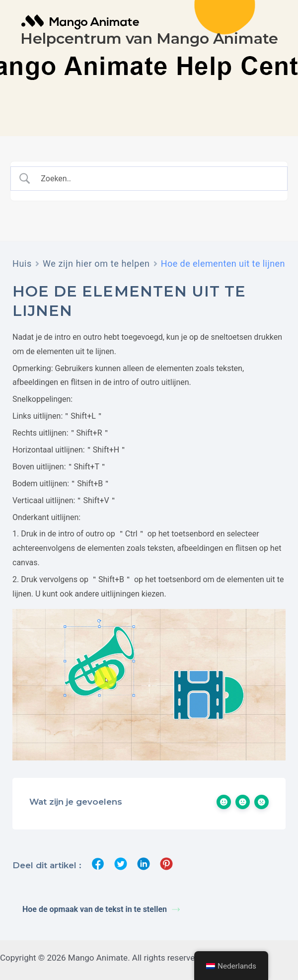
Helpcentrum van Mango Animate (149, 38)
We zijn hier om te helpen (96, 264)
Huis (22, 264)
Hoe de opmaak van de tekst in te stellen (101, 909)
